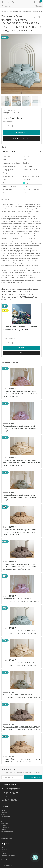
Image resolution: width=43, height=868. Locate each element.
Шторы (3, 830)
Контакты (4, 854)
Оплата (3, 847)
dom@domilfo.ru (8, 797)
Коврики (4, 825)
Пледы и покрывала (7, 819)
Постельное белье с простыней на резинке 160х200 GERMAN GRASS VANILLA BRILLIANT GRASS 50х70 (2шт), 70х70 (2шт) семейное (21, 463)
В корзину (21, 132)
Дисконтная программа (8, 856)
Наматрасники (6, 817)
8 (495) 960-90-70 (11, 793)
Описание (5, 200)
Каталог (6, 6)
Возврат (4, 851)
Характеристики (8, 152)
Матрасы (4, 834)
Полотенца (5, 823)
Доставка (4, 849)
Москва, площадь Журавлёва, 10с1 (14, 788)
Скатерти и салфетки (7, 832)
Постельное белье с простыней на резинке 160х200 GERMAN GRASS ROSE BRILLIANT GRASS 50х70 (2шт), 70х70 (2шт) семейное (20, 394)
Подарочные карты (7, 838)
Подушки (4, 812)
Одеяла (3, 815)
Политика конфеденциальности (10, 858)
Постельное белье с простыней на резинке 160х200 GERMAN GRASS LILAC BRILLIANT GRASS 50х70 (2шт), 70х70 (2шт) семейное (20, 428)
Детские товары (6, 821)
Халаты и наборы (6, 827)
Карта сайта (5, 860)
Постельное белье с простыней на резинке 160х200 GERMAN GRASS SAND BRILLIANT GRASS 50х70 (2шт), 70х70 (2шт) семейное (20, 532)
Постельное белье (7, 810)
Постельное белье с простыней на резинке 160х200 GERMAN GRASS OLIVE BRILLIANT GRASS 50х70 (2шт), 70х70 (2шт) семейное (20, 497)
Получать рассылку (33, 777)
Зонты (3, 836)
